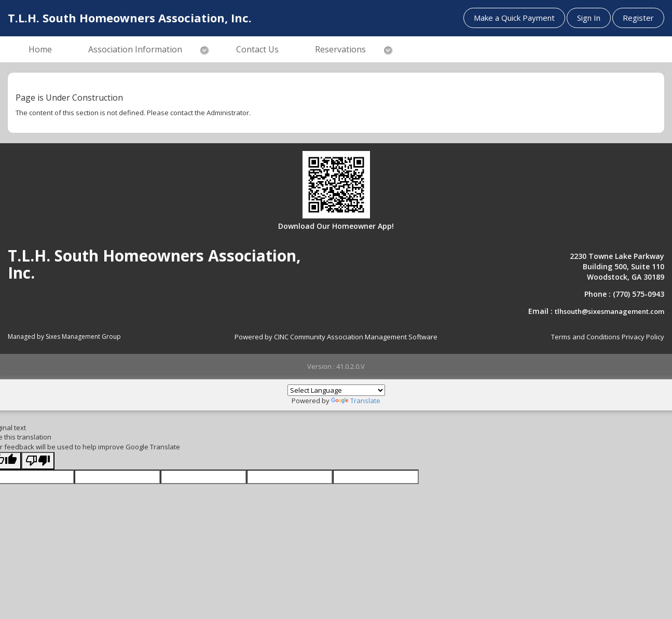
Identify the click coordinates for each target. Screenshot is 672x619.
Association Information (135, 49)
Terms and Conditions (586, 337)
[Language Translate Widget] (336, 390)
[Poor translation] (38, 461)
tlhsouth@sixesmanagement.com (609, 311)
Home (40, 49)
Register (638, 18)
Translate (356, 401)
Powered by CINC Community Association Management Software (336, 337)
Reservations (340, 49)
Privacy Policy (643, 337)
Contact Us (257, 49)
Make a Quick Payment (514, 18)
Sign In (589, 18)
